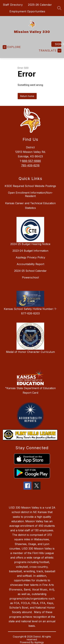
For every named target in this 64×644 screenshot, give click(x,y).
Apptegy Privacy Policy (30, 257)
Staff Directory (13, 5)
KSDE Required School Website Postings (30, 186)
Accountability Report (30, 264)
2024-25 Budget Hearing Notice (30, 244)
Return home (27, 96)
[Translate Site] (50, 51)
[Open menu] (12, 47)
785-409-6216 (30, 165)
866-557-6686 (31, 161)
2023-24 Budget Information (30, 251)
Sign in (58, 44)
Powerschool (30, 277)
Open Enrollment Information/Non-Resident (30, 194)
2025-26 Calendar (40, 5)
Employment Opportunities (27, 11)
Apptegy (39, 642)
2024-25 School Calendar (30, 271)
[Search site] (59, 8)
